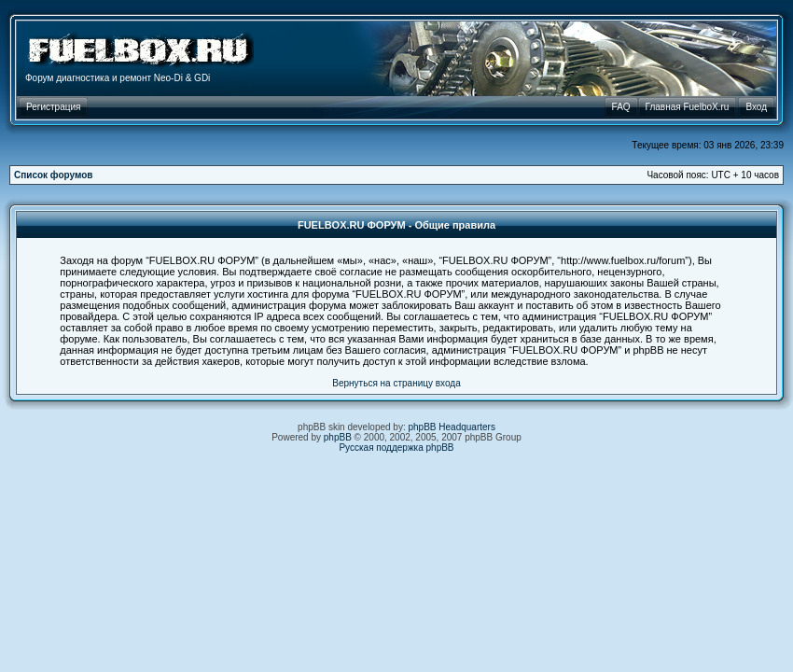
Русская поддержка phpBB (396, 448)
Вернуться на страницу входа (396, 383)
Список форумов (54, 175)
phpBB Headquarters (452, 427)
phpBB (338, 437)
